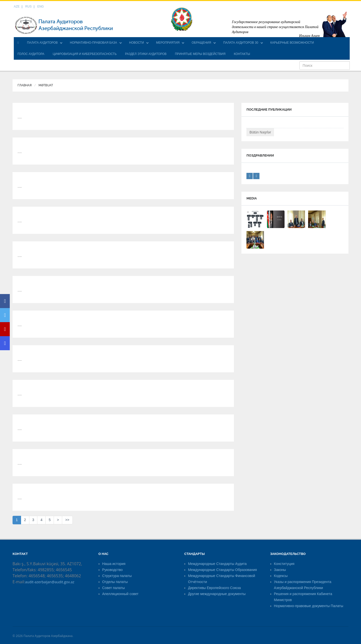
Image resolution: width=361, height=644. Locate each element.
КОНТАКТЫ (242, 54)
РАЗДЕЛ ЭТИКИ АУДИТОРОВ (146, 54)
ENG (41, 7)
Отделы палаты (115, 582)
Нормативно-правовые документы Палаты (309, 606)
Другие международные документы (217, 594)
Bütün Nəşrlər (260, 132)
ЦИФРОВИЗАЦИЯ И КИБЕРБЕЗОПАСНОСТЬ (85, 54)
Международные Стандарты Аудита (217, 564)
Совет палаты (114, 588)
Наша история (114, 564)
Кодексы (281, 576)
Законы (280, 570)
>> (67, 520)
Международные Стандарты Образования (222, 570)
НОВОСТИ (137, 43)
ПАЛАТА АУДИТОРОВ (42, 43)
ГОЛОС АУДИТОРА (31, 54)
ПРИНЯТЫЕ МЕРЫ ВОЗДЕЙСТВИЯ (200, 54)
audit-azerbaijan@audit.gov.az (50, 582)
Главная (25, 85)
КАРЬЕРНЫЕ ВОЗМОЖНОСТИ (292, 43)
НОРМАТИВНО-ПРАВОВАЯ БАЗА (94, 43)
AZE (17, 7)
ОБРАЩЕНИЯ (202, 43)
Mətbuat (46, 85)
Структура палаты (117, 576)
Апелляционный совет (120, 594)
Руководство (113, 570)
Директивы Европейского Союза (214, 588)
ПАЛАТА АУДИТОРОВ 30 (241, 43)
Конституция (284, 564)
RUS (28, 7)
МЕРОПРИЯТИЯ (168, 43)
